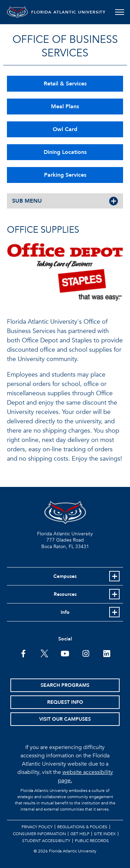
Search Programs (65, 685)
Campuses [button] (65, 576)
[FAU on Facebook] (23, 653)
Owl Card (65, 129)
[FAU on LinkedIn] (107, 653)
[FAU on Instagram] (86, 653)
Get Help (80, 834)
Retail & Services (65, 84)
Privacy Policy (37, 827)
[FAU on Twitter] (44, 653)
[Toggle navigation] (119, 12)
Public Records (92, 841)
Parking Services (65, 175)
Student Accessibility (46, 841)
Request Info (65, 702)
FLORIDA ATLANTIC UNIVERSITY (68, 12)
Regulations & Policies (82, 827)
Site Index (105, 834)
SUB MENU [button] (27, 201)
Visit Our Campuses (65, 719)
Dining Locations (65, 152)
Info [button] (65, 612)
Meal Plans (65, 107)
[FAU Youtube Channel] (65, 653)
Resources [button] (65, 594)
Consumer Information (39, 834)
